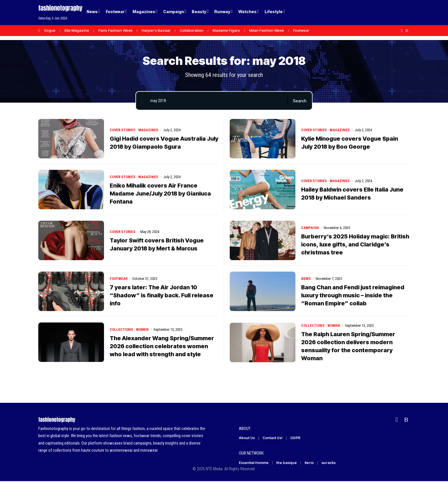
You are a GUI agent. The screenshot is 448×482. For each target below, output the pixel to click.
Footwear (301, 30)
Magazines (149, 130)
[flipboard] (402, 31)
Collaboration (192, 30)
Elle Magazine (77, 30)
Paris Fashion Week (115, 30)
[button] (395, 13)
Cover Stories (123, 130)
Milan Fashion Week (267, 30)
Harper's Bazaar (156, 30)
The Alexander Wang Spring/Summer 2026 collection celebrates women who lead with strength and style (162, 346)
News (306, 279)
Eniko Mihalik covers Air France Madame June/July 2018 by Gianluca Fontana (160, 194)
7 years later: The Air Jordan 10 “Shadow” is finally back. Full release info (162, 295)
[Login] (384, 13)
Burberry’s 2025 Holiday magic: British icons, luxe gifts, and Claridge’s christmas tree (355, 244)
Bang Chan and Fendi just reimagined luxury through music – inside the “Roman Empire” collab (353, 295)
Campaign (310, 228)
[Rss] (407, 31)
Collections (121, 329)
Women (142, 329)
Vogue (50, 30)
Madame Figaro (226, 30)
